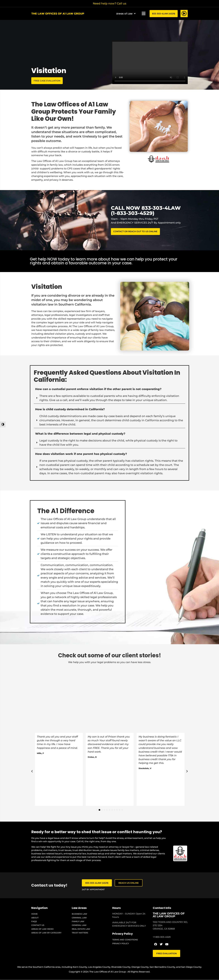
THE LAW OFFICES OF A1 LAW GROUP (169, 915)
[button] (144, 14)
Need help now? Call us (110, 3)
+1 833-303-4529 (162, 937)
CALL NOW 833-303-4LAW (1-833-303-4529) (146, 210)
